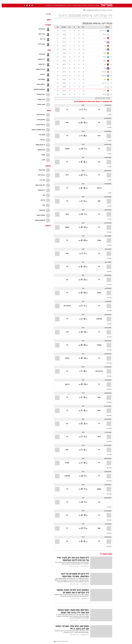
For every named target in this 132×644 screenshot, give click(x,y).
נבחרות (83, 6)
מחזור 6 (108, 180)
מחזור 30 (107, 481)
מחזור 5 (108, 167)
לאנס (97, 201)
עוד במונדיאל (47, 6)
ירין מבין (68, 6)
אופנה (45, 2)
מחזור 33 (107, 533)
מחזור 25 (107, 429)
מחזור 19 (107, 350)
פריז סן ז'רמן (65, 306)
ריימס (65, 175)
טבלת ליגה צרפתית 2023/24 (95, 10)
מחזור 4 (108, 154)
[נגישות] (3, 2)
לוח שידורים (89, 6)
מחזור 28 (107, 468)
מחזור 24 (107, 416)
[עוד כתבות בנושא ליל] (81, 642)
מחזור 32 (107, 520)
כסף (75, 2)
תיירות (59, 2)
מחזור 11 (108, 245)
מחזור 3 (108, 141)
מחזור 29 (107, 494)
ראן (97, 162)
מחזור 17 (107, 324)
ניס (97, 110)
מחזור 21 (107, 376)
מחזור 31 (107, 507)
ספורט (92, 2)
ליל (82, 10)
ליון (97, 267)
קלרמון (97, 293)
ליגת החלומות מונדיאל (58, 6)
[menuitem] (97, 2)
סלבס (80, 2)
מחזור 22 (107, 389)
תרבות (86, 2)
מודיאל (108, 10)
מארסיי (97, 240)
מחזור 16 (107, 311)
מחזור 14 (107, 285)
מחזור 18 (107, 337)
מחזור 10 (107, 232)
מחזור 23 (107, 402)
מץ (65, 280)
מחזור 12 (107, 259)
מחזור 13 (107, 272)
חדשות (98, 2)
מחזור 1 (108, 115)
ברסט (65, 214)
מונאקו (65, 227)
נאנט (65, 123)
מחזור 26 (107, 442)
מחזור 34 (107, 546)
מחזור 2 (108, 128)
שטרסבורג (97, 319)
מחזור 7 (108, 193)
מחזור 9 (108, 219)
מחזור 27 (107, 455)
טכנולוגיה (52, 2)
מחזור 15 (107, 298)
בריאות (65, 2)
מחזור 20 (107, 363)
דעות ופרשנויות (75, 6)
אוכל (71, 2)
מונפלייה (65, 149)
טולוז (65, 254)
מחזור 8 (108, 206)
